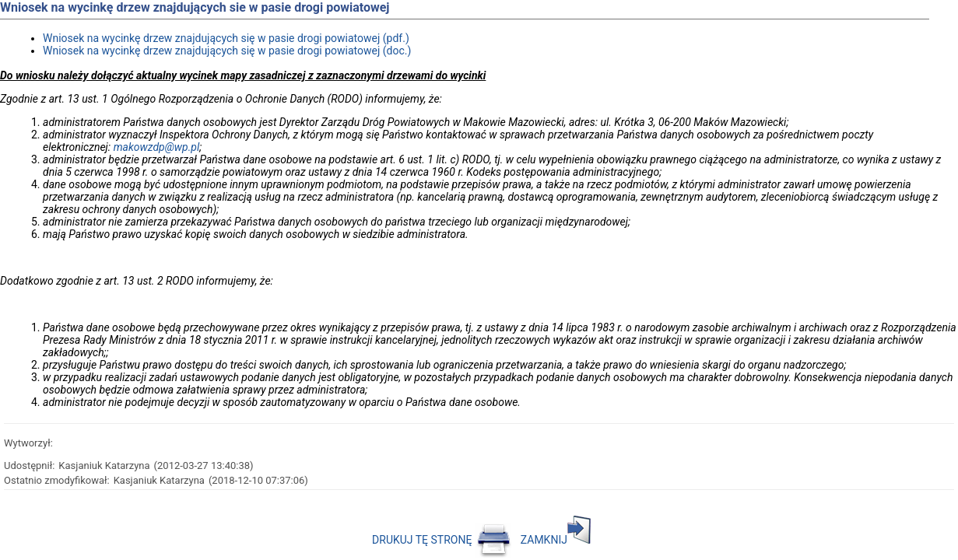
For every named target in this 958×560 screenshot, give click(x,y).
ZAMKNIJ (556, 540)
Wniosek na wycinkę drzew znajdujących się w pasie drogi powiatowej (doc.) (227, 51)
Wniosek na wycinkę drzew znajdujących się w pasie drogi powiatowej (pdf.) (226, 38)
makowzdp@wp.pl (157, 147)
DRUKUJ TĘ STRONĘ (442, 540)
